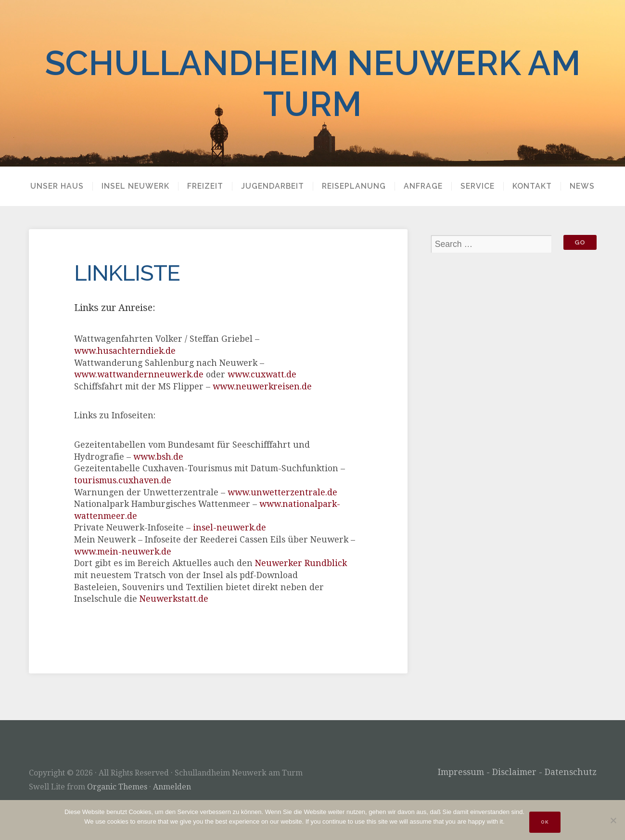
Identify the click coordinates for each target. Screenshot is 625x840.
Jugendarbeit (273, 186)
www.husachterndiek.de (125, 351)
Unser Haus (57, 186)
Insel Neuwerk (135, 186)
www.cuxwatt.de (262, 375)
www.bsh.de (158, 457)
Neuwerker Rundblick (301, 563)
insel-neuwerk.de (230, 528)
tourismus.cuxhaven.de (123, 480)
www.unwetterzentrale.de (282, 492)
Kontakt (532, 186)
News (582, 186)
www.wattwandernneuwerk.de (139, 375)
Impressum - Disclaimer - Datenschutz (517, 772)
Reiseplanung (354, 186)
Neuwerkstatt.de (174, 599)
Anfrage (423, 186)
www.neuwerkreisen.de (262, 387)
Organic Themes (117, 787)
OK (545, 822)
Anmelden (172, 787)
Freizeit (205, 186)
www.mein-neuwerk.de (123, 552)
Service (478, 186)
